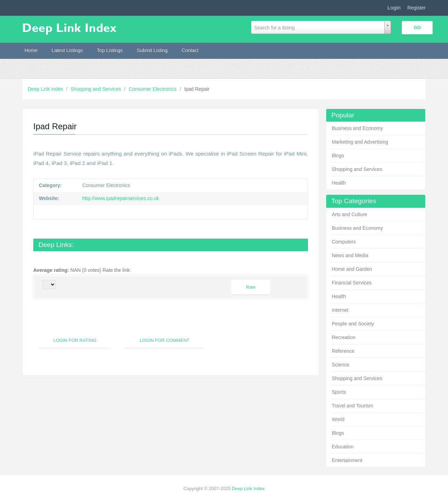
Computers (344, 242)
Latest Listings (67, 50)
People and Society (353, 324)
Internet (340, 310)
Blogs (338, 156)
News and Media (350, 255)
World (338, 419)
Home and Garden (352, 269)
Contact (190, 50)
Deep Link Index (46, 89)
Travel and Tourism (352, 406)
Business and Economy (357, 128)
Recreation (344, 337)
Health (339, 183)
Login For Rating (75, 340)
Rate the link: (118, 270)
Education (343, 447)
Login (394, 8)
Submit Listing (152, 50)
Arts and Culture (349, 214)
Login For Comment (164, 340)
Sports (339, 392)
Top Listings (110, 50)
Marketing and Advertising (360, 142)
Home (31, 50)
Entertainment (347, 460)
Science (341, 365)
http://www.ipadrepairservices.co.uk (120, 198)
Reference (343, 351)
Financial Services (352, 283)
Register (416, 8)
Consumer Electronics (153, 89)
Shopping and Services (97, 89)
